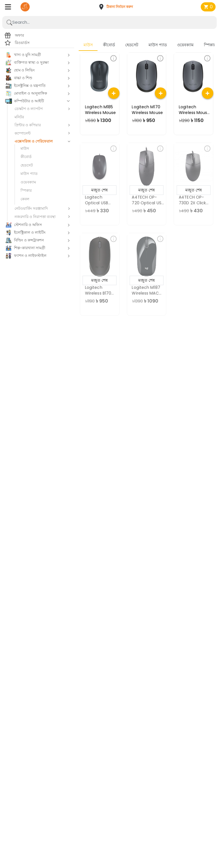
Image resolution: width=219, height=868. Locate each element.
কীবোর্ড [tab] (109, 45)
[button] (117, 7)
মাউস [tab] (88, 45)
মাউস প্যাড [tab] (158, 45)
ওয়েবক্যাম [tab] (185, 45)
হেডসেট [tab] (132, 45)
